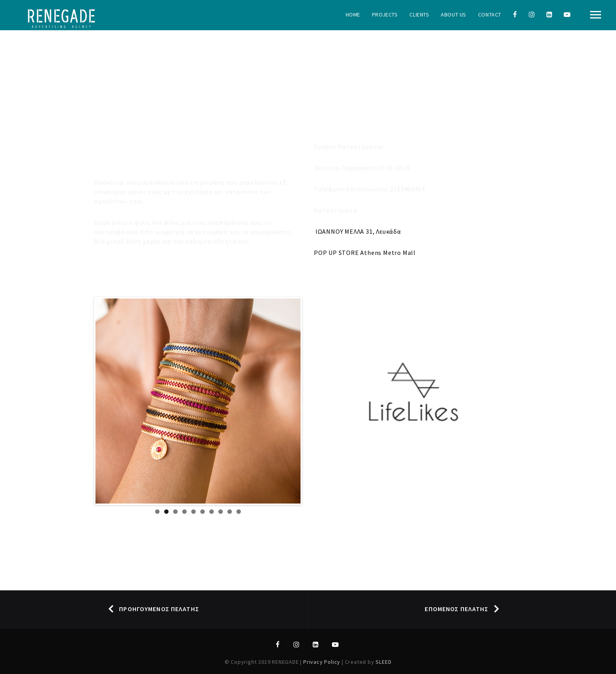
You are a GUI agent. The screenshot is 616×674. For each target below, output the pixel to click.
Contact (490, 15)
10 (239, 512)
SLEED (383, 662)
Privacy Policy (323, 662)
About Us (453, 15)
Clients (419, 15)
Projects (385, 15)
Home (353, 15)
